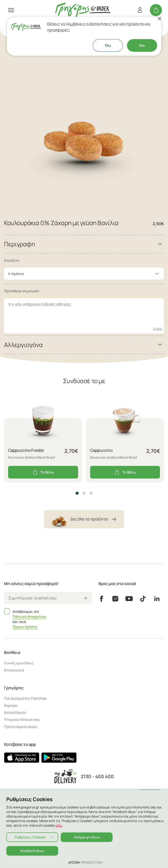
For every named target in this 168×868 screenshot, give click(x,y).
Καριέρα (11, 705)
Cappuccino (101, 450)
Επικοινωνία (14, 670)
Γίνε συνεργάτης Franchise (25, 698)
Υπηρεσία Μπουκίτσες (22, 719)
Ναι (142, 45)
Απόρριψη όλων (87, 837)
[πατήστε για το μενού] (11, 10)
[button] (77, 493)
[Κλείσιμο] (160, 18)
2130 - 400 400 (97, 777)
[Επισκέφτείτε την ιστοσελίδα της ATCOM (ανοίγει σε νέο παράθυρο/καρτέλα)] (85, 862)
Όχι (108, 45)
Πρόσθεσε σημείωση (22, 291)
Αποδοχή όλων (32, 851)
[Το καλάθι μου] (156, 10)
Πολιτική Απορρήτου (29, 616)
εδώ (59, 825)
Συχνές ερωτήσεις (19, 663)
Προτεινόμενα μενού (21, 727)
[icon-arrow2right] (85, 598)
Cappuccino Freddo (26, 450)
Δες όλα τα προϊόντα (84, 519)
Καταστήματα (15, 712)
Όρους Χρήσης (25, 627)
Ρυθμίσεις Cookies (30, 837)
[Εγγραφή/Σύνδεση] (140, 10)
